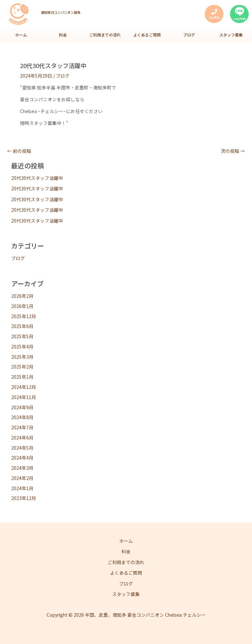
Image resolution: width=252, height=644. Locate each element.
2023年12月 (24, 500)
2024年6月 (22, 439)
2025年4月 (22, 348)
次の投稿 (233, 153)
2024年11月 (24, 399)
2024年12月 (24, 389)
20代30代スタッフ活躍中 (37, 179)
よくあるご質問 (147, 36)
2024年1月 (22, 490)
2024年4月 (22, 459)
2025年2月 (22, 369)
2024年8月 (22, 419)
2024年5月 (22, 449)
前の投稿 (19, 153)
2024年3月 (22, 469)
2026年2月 (22, 298)
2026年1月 (22, 308)
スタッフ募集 (231, 36)
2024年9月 (22, 409)
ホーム (21, 36)
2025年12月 (24, 318)
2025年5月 (22, 338)
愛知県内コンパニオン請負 (61, 12)
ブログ (189, 36)
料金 (63, 36)
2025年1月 (22, 378)
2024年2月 (22, 480)
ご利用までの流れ (105, 36)
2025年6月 (22, 328)
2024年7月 (22, 429)
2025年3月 (22, 358)
